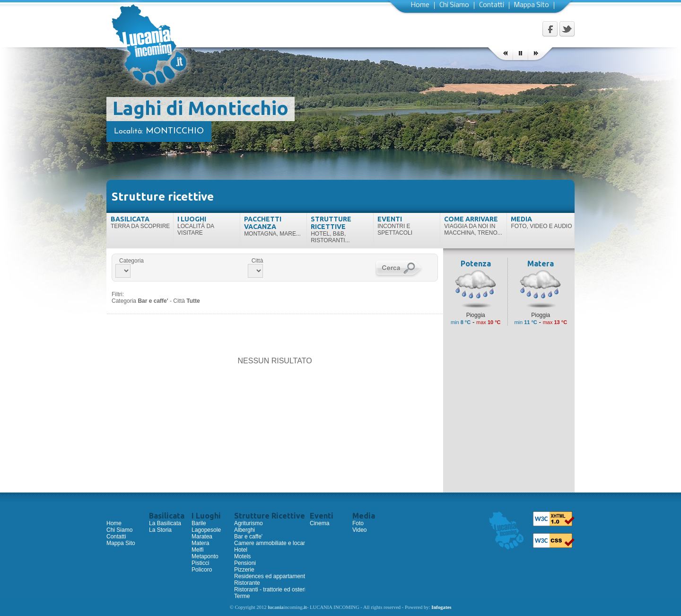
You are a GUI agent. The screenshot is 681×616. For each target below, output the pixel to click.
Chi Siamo (454, 5)
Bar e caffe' (248, 537)
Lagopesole (206, 530)
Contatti (492, 5)
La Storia (160, 530)
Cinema (319, 523)
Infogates (441, 607)
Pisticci (200, 563)
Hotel (241, 550)
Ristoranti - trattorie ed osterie (271, 590)
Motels (242, 556)
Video (359, 530)
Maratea (202, 537)
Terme (242, 596)
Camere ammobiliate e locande (273, 543)
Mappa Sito (532, 5)
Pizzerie (244, 570)
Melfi (197, 550)
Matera (200, 543)
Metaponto (205, 556)
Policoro (202, 570)
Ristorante (247, 583)
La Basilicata (165, 523)
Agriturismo (249, 523)
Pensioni (245, 563)
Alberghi (244, 530)
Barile (199, 523)
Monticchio (175, 131)
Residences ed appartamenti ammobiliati (285, 576)
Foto (358, 523)
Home (420, 5)
